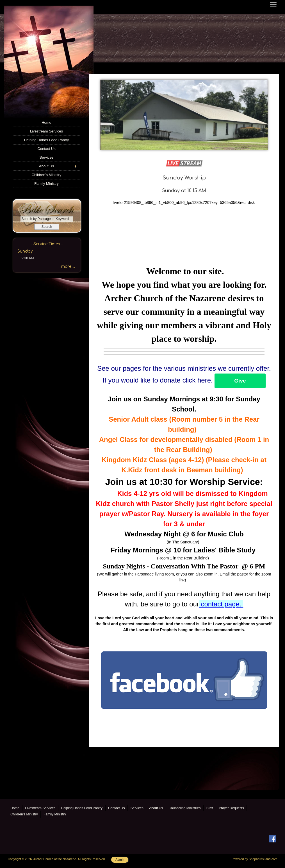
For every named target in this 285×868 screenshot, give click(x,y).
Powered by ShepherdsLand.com (255, 859)
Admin (120, 860)
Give (240, 381)
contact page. (221, 604)
